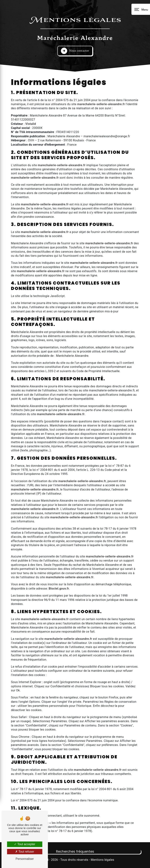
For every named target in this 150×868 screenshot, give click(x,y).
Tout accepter (25, 844)
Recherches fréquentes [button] (75, 851)
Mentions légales (102, 860)
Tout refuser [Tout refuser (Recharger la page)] (25, 852)
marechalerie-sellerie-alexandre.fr (101, 104)
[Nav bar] (141, 9)
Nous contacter (75, 51)
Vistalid (31, 124)
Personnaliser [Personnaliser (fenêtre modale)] (25, 859)
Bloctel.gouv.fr (59, 589)
